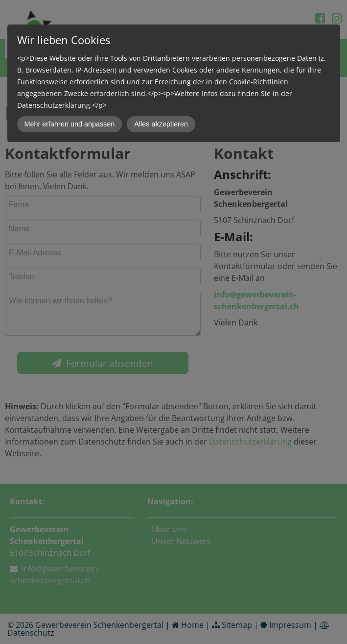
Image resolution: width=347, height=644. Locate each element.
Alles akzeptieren (161, 124)
